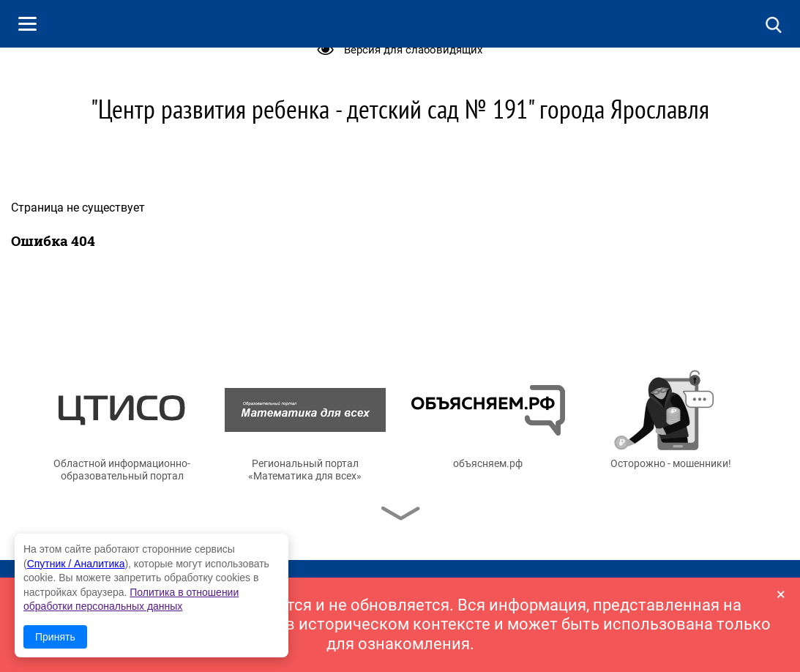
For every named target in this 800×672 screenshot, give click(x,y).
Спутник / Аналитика (76, 564)
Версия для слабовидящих (413, 50)
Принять (55, 637)
